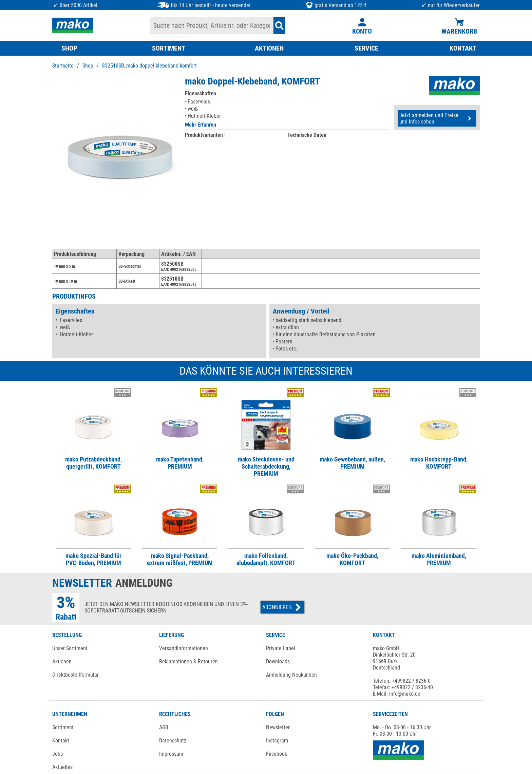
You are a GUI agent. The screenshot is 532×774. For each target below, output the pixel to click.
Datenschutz (173, 741)
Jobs (58, 754)
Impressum (171, 754)
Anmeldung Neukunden (291, 675)
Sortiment (63, 727)
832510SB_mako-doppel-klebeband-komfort (149, 66)
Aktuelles (62, 767)
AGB (164, 727)
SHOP (69, 48)
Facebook (277, 754)
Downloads (278, 662)
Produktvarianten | (205, 135)
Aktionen (62, 662)
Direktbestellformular (75, 675)
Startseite (63, 66)
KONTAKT (463, 48)
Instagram (277, 741)
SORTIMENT (169, 48)
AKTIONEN (269, 48)
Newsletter (278, 727)
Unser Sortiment (70, 648)
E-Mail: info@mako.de (397, 694)
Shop (88, 66)
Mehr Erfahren (201, 125)
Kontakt (61, 741)
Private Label (281, 648)
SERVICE (366, 48)
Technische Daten (307, 135)
